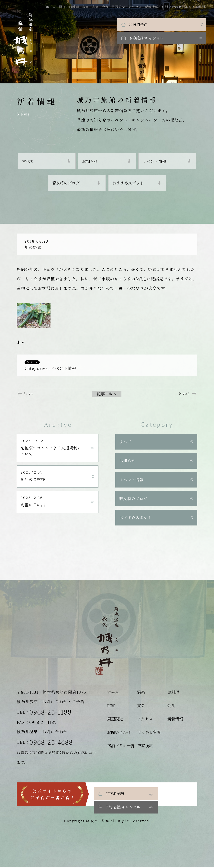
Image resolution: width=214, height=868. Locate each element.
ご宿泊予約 (111, 24)
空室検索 (145, 746)
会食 (106, 7)
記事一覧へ (107, 394)
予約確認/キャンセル (177, 24)
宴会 (96, 7)
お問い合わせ (173, 7)
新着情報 (153, 7)
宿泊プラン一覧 (121, 746)
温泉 (63, 7)
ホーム (52, 7)
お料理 (75, 7)
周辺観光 (119, 7)
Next (185, 394)
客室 (87, 7)
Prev (29, 394)
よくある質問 (196, 7)
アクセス (136, 7)
